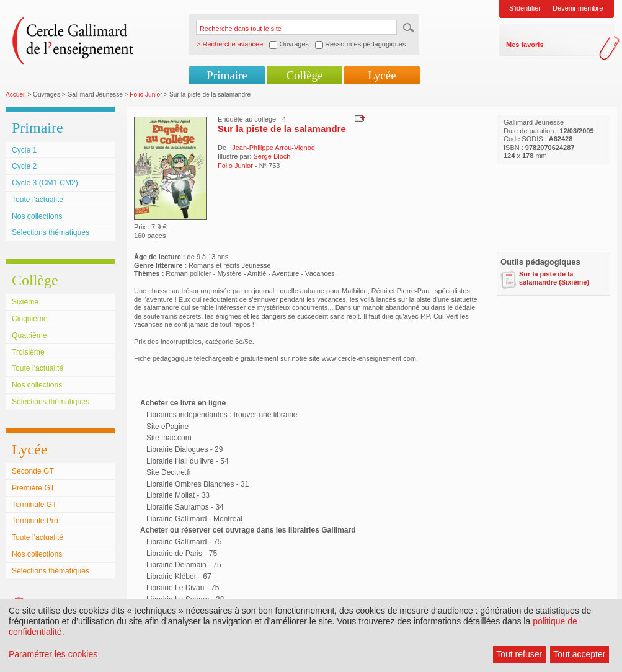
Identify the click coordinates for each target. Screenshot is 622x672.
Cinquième (30, 319)
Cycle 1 (24, 150)
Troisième (28, 352)
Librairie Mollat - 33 (178, 495)
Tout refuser (519, 654)
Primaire (227, 75)
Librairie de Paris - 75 (182, 554)
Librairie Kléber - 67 (179, 577)
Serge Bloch (272, 156)
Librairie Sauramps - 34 (185, 507)
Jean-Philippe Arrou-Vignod (273, 148)
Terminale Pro (35, 521)
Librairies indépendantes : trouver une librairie (222, 415)
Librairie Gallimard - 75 (184, 542)
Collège (304, 75)
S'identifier (525, 8)
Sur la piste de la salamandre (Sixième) (554, 278)
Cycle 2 (24, 166)
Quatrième (29, 335)
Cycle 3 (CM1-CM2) (45, 183)
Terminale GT (34, 505)
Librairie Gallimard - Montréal (194, 519)
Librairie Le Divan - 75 (183, 588)
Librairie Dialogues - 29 (184, 449)
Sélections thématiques (51, 232)
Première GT (33, 488)
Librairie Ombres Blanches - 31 (198, 484)
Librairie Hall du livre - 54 (188, 461)
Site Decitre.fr (169, 472)
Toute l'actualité (38, 200)
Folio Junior (146, 95)
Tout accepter (579, 654)
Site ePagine (167, 427)
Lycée (382, 75)
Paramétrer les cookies (53, 654)
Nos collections (37, 216)
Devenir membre (578, 8)
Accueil (16, 95)
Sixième (25, 302)
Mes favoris (525, 45)
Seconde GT (33, 471)
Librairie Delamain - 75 (184, 565)
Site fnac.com (169, 438)
